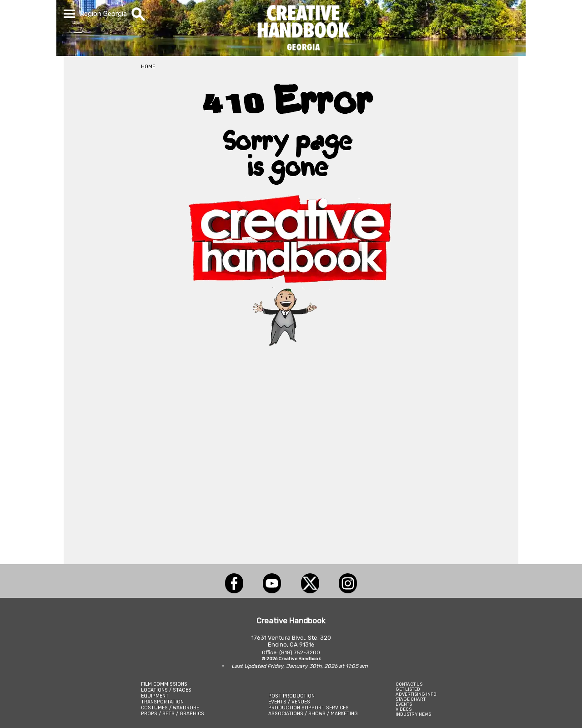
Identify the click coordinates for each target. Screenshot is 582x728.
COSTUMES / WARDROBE (170, 708)
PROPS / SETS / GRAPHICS (173, 714)
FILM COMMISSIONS (164, 684)
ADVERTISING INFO (416, 694)
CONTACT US (409, 684)
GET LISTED (408, 689)
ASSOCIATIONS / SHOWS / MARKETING (313, 714)
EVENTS (404, 704)
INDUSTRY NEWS (413, 714)
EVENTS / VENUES (289, 702)
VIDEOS (404, 709)
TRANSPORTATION (162, 702)
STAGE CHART (411, 699)
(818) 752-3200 (300, 652)
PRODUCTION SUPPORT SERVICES (309, 708)
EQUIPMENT (155, 696)
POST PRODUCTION (291, 696)
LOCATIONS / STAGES (166, 690)
